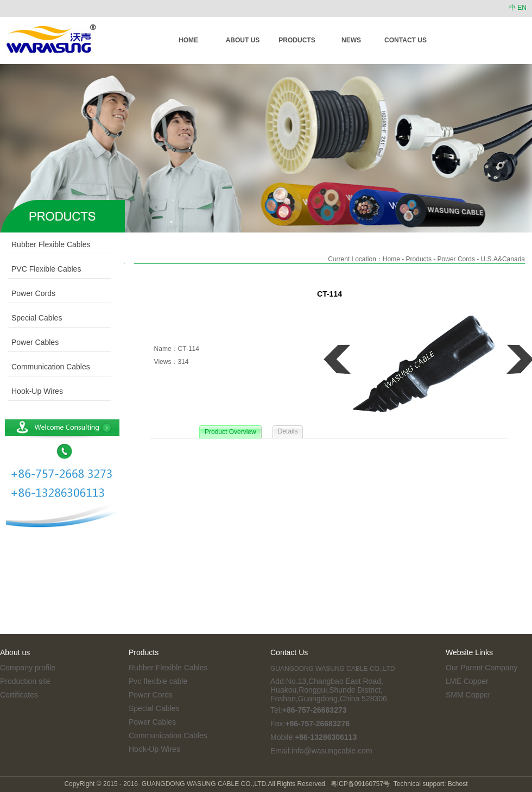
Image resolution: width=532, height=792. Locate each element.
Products (419, 259)
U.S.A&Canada (503, 259)
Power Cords (28, 293)
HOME (188, 40)
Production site (25, 681)
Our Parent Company (482, 668)
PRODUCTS (297, 40)
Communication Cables (45, 367)
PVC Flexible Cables (40, 269)
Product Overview (230, 432)
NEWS (351, 40)
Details (288, 431)
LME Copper (467, 681)
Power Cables (29, 342)
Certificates (19, 695)
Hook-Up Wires (31, 391)
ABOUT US (243, 40)
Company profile (28, 668)
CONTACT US (406, 40)
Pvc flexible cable (158, 681)
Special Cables (31, 318)
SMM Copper (468, 695)
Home (391, 259)
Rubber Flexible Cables (45, 244)
